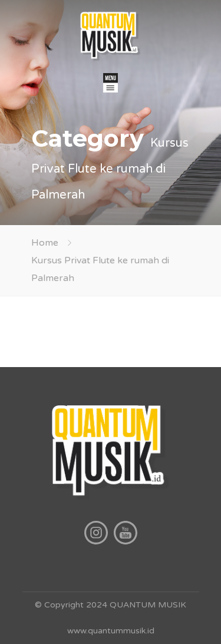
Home (45, 243)
